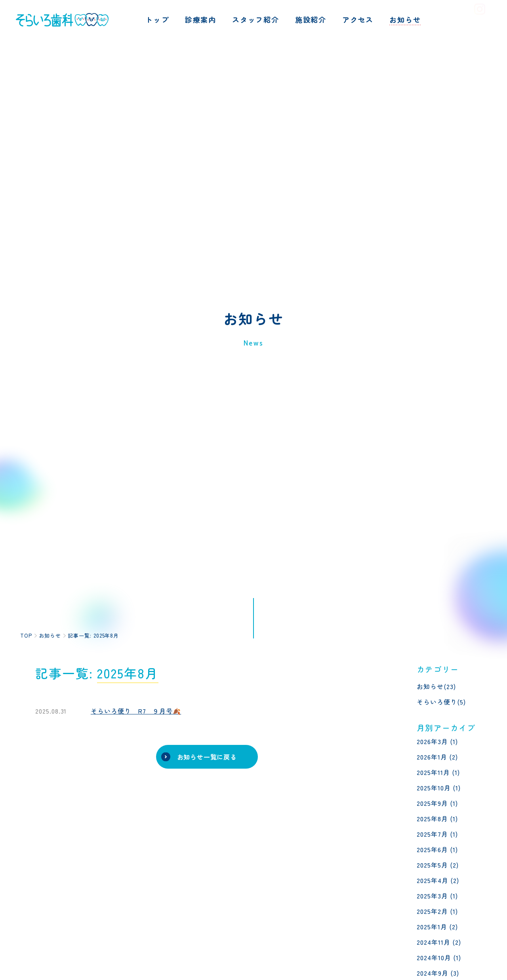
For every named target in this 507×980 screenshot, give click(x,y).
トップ (157, 19)
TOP (26, 635)
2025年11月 (433, 772)
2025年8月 (432, 819)
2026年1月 (432, 757)
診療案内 (201, 19)
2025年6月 (432, 849)
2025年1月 (432, 927)
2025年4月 (433, 880)
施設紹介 (311, 19)
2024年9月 (433, 973)
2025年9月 (432, 803)
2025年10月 (434, 788)
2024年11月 (434, 942)
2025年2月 (432, 911)
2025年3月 (432, 896)
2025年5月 (432, 865)
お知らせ (405, 19)
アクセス (358, 19)
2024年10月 (434, 957)
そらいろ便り (437, 702)
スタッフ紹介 (256, 19)
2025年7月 (432, 834)
